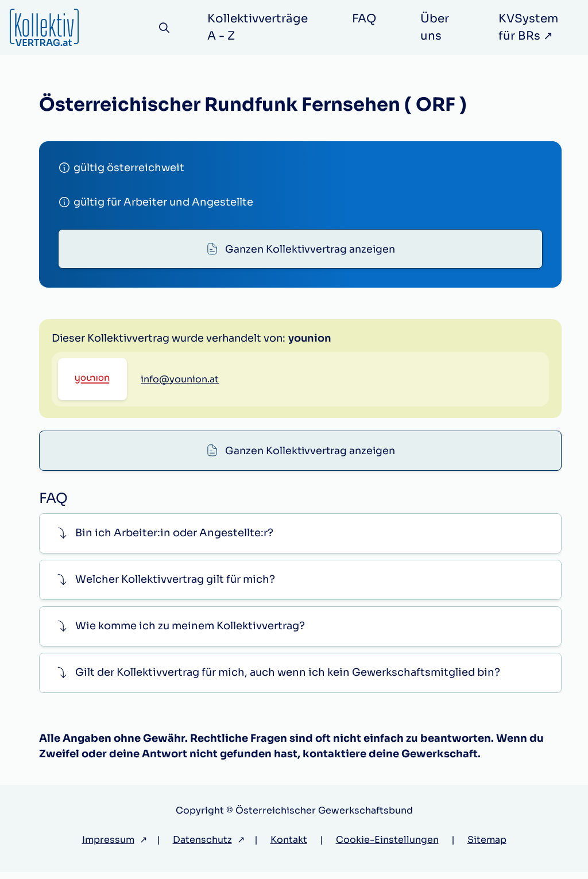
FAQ (366, 19)
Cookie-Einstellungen (387, 847)
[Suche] (166, 28)
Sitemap (487, 847)
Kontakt (289, 847)
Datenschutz (202, 847)
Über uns (437, 27)
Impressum (108, 847)
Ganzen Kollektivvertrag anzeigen (310, 250)
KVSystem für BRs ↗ (529, 27)
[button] (300, 540)
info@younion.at (180, 437)
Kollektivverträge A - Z (260, 27)
